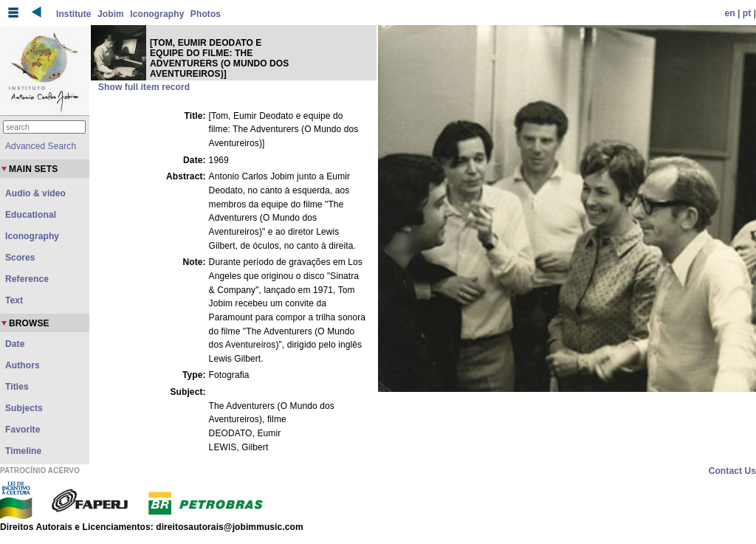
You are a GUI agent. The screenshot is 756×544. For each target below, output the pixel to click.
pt (747, 13)
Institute (74, 14)
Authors (23, 365)
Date (15, 344)
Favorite (23, 430)
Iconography (157, 14)
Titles (17, 387)
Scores (20, 258)
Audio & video (35, 193)
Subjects (24, 408)
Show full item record (144, 87)
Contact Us (732, 471)
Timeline (23, 451)
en (730, 13)
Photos (206, 14)
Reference (27, 279)
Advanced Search (41, 146)
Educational (31, 215)
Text (14, 300)
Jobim (111, 14)
